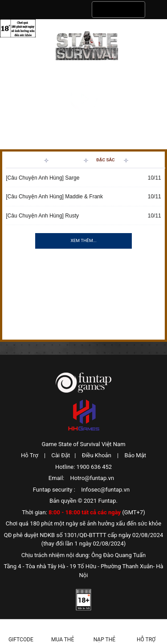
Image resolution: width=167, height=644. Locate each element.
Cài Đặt (61, 455)
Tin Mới (26, 160)
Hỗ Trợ (30, 455)
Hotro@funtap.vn (92, 478)
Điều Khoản (97, 455)
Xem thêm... (83, 240)
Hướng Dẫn (145, 160)
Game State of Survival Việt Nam (83, 444)
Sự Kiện (66, 160)
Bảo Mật (135, 455)
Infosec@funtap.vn (105, 490)
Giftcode (21, 640)
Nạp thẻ (104, 640)
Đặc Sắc (105, 160)
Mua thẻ (63, 640)
